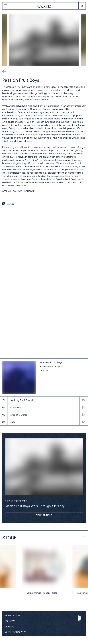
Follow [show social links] (17, 191)
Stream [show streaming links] (6, 191)
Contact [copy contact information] (29, 191)
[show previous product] (74, 537)
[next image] (84, 71)
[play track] (44, 400)
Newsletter (13, 615)
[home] (44, 6)
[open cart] (82, 6)
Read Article (44, 515)
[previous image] (4, 71)
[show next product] (84, 537)
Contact (10, 627)
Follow (10, 621)
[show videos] (8, 204)
